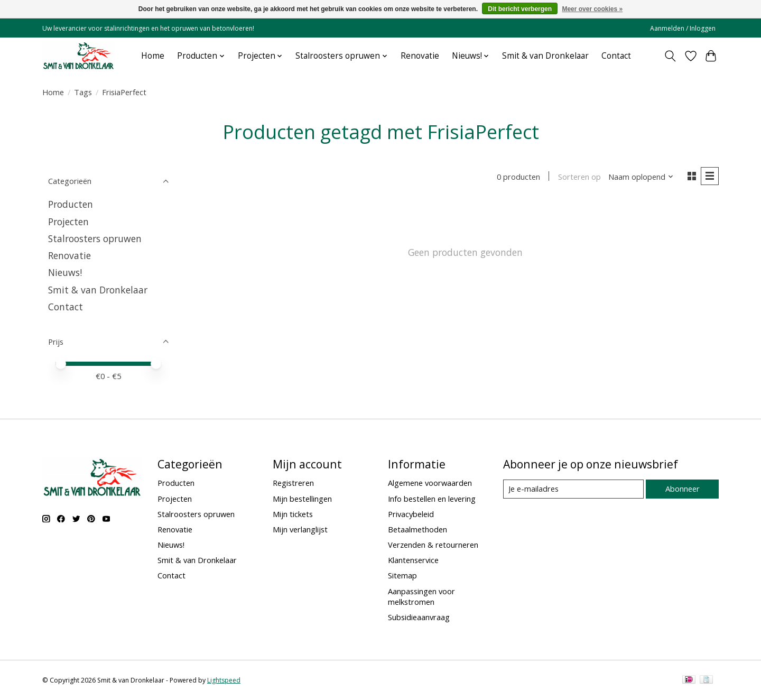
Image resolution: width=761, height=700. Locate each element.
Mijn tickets (293, 514)
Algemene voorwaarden (430, 483)
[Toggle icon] (670, 56)
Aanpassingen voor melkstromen (421, 596)
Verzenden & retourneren (433, 545)
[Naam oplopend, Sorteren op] (641, 177)
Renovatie (420, 56)
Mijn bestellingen (302, 499)
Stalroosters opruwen (95, 238)
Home (153, 56)
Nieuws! (65, 272)
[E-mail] (573, 489)
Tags (83, 92)
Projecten (68, 222)
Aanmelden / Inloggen (683, 28)
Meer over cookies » (592, 9)
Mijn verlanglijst (300, 529)
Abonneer (682, 489)
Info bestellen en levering (432, 499)
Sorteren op (579, 177)
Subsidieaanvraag (419, 617)
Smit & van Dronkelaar (545, 56)
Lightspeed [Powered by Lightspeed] (224, 680)
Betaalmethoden (417, 529)
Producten (71, 204)
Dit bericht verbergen (520, 9)
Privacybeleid (411, 514)
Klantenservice (413, 560)
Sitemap (402, 575)
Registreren (293, 483)
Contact (616, 56)
